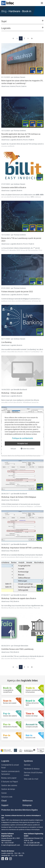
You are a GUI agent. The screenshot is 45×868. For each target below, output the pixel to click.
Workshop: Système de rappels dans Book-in (19, 598)
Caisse (4, 793)
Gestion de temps (8, 789)
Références (28, 801)
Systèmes (28, 761)
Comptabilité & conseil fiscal (10, 766)
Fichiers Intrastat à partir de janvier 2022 (17, 292)
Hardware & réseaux (32, 769)
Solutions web (7, 797)
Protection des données (12, 810)
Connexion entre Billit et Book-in (14, 188)
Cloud (4, 801)
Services (27, 765)
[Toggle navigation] (42, 3)
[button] (22, 22)
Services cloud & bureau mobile (33, 774)
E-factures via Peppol (10, 782)
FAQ (12, 500)
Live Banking (6, 342)
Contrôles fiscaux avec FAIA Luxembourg (17, 649)
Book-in (20, 140)
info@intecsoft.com (13, 845)
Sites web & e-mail (31, 779)
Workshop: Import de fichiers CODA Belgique (19, 497)
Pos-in (18, 86)
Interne (13, 86)
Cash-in (24, 86)
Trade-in (31, 140)
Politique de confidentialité (22, 438)
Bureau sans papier (9, 778)
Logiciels (13, 140)
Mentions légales (30, 810)
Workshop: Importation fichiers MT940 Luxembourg (22, 548)
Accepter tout (22, 443)
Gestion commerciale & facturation (10, 773)
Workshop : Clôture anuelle (12, 393)
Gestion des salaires (9, 785)
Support (5, 805)
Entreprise (27, 805)
